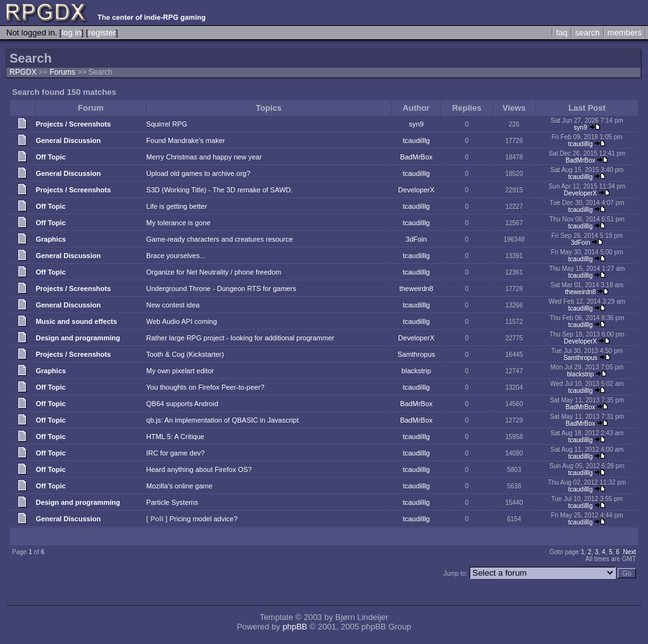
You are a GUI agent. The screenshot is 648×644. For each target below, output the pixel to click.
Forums (62, 72)
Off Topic (50, 157)
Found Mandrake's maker (185, 140)
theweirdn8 (416, 288)
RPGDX (23, 72)
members (625, 33)
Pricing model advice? (204, 519)
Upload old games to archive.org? (198, 173)
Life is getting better (177, 206)
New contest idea (173, 305)
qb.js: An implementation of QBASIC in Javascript (222, 420)
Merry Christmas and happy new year (204, 157)
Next (629, 552)
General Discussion (68, 140)
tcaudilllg (416, 140)
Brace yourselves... (176, 256)
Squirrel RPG (167, 124)
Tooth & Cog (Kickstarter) (185, 354)
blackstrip (416, 371)
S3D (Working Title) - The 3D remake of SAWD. (219, 190)
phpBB (295, 627)
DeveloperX (416, 190)
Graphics (51, 239)
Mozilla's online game (179, 486)
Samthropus (416, 354)
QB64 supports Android (182, 404)
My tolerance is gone (178, 223)
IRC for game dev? (175, 453)
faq (562, 33)
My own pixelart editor (180, 371)
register (102, 33)
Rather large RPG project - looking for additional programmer (240, 338)
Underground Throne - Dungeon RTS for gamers (221, 288)
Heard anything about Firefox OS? (199, 469)
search (588, 33)
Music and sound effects (76, 321)
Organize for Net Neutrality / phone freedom (214, 272)
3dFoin (416, 239)
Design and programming (78, 338)
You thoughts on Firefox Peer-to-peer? (205, 387)
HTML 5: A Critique (175, 437)
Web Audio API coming (182, 321)
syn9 (416, 124)
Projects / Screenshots (73, 124)
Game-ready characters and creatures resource (220, 239)
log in (71, 33)
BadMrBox (416, 157)
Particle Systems (172, 502)
